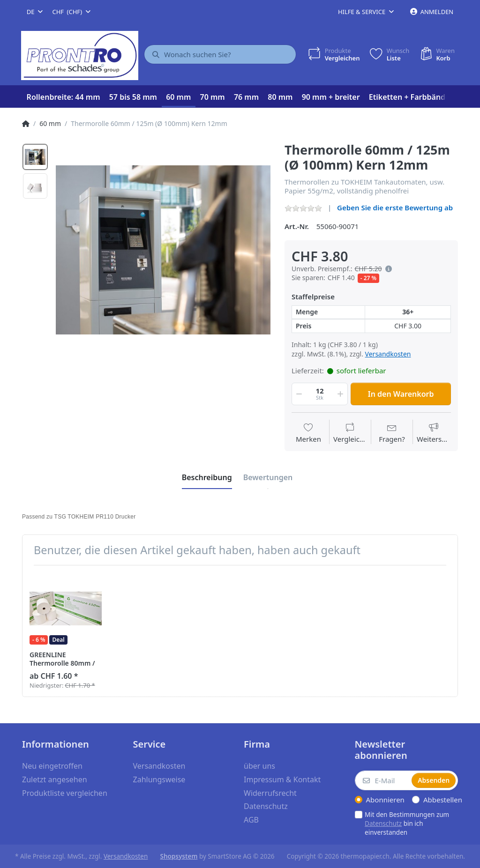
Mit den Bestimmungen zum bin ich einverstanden (407, 823)
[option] (163, 250)
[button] (387, 269)
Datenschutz (383, 823)
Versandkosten (388, 354)
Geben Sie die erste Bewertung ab (395, 208)
